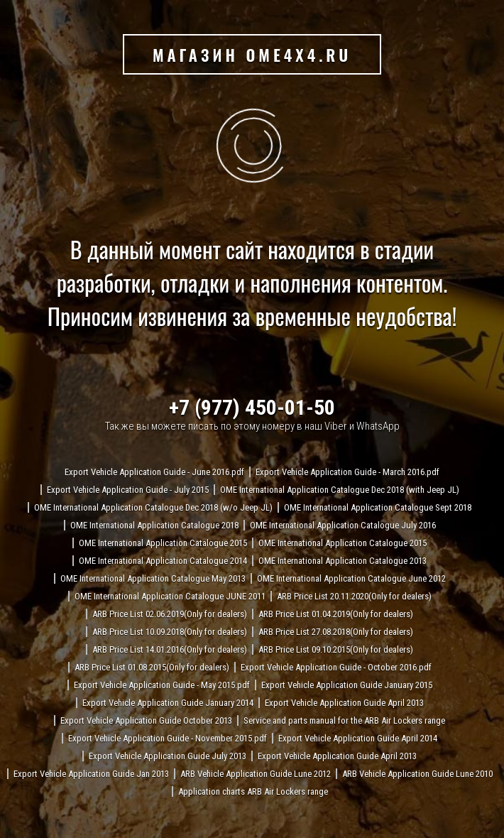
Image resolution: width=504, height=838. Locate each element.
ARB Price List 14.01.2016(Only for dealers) (170, 649)
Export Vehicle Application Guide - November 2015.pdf (168, 738)
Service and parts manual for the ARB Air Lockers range (344, 720)
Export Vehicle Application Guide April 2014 (358, 738)
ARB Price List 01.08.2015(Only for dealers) (152, 667)
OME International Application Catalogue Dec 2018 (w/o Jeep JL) (153, 507)
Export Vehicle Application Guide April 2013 (344, 703)
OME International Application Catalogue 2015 (163, 543)
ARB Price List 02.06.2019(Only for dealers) (170, 614)
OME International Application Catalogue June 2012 (351, 578)
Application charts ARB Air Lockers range (253, 791)
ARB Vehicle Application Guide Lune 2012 (256, 774)
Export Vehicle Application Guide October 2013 (146, 720)
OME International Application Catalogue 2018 (154, 525)
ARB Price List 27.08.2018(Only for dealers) (336, 632)
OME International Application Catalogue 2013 (343, 561)
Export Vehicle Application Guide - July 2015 (128, 490)
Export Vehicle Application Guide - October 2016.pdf (336, 667)
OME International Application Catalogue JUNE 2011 (170, 596)
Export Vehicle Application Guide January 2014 (168, 703)
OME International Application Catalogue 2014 (163, 561)
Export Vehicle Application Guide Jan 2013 (91, 774)
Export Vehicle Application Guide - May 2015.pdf (162, 685)
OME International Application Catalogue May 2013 (153, 578)
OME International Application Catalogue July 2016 (343, 525)
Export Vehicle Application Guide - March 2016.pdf (347, 472)
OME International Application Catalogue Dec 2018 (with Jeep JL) (340, 490)
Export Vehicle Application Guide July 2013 (168, 756)
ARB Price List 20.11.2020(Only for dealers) (354, 596)
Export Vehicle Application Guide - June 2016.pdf (154, 472)
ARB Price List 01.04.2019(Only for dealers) (336, 614)
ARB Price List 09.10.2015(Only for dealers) (336, 649)
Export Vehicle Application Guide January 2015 (347, 685)
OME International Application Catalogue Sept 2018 (378, 507)
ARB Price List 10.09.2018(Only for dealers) (170, 632)
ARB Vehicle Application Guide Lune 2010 (417, 774)
